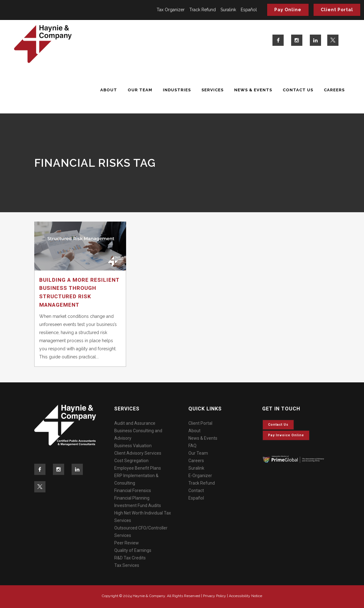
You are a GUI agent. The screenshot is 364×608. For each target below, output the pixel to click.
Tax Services (127, 565)
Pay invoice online (286, 435)
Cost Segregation (131, 461)
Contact (196, 491)
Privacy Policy (215, 596)
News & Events (203, 438)
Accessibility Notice (246, 596)
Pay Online (288, 10)
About (194, 431)
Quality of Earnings (133, 550)
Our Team (198, 453)
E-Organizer (200, 476)
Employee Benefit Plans (138, 468)
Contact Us (278, 425)
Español (249, 10)
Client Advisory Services (138, 453)
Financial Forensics (133, 491)
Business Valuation (133, 446)
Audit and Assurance (135, 423)
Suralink (228, 10)
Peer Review (127, 543)
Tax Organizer (171, 10)
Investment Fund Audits (138, 505)
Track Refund (203, 10)
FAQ (192, 446)
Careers (196, 461)
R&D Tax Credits (130, 558)
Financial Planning (132, 498)
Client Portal (337, 10)
